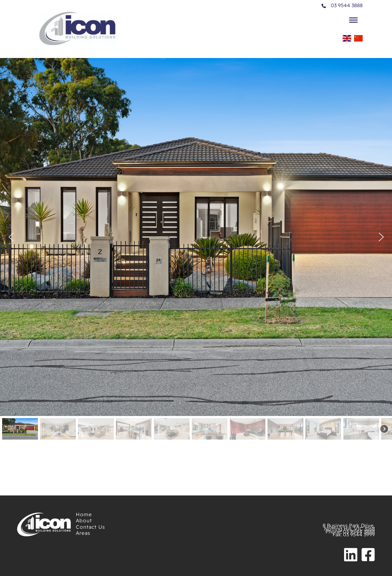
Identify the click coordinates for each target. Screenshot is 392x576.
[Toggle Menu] (353, 20)
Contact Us (90, 527)
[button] (11, 237)
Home (84, 514)
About (84, 521)
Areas (83, 533)
